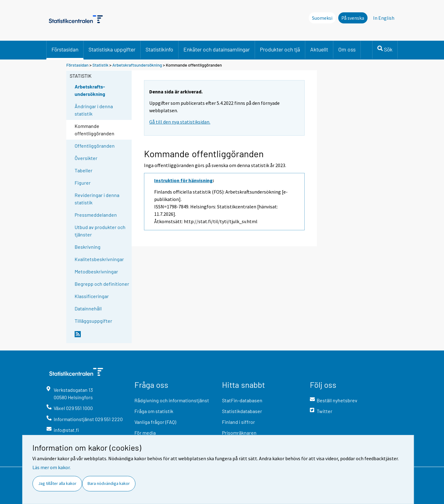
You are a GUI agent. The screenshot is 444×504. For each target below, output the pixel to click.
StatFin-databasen (242, 400)
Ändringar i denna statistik (94, 110)
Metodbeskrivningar (96, 271)
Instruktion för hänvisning (183, 180)
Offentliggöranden (95, 146)
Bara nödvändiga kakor (109, 483)
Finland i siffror (238, 422)
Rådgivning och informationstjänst (172, 400)
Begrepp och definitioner (102, 284)
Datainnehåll (88, 308)
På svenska (353, 18)
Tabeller (84, 170)
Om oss (347, 49)
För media (145, 433)
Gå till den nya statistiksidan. (180, 122)
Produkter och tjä (280, 49)
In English (384, 18)
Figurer (83, 183)
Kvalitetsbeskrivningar (99, 259)
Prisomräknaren (239, 433)
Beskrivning (88, 247)
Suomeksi (322, 18)
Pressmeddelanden (96, 215)
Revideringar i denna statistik (97, 199)
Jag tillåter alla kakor (57, 483)
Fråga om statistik (154, 411)
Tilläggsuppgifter (93, 321)
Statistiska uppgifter (112, 49)
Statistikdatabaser (242, 411)
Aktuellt (319, 49)
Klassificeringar (92, 296)
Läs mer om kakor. (51, 467)
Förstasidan (65, 49)
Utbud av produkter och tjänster (100, 231)
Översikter (86, 158)
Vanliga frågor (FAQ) (155, 422)
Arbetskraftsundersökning (138, 65)
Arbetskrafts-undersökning (90, 90)
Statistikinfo (159, 49)
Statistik (101, 65)
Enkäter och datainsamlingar (217, 49)
